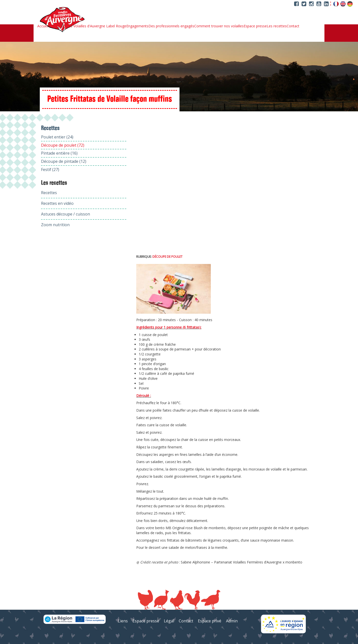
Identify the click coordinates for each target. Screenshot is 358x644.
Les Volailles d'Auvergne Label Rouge (96, 26)
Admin (232, 621)
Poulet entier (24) (57, 137)
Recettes (49, 193)
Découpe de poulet (167, 257)
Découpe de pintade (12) (64, 161)
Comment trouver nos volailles (219, 26)
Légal (169, 621)
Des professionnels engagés (171, 26)
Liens (123, 621)
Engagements (137, 26)
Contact (293, 26)
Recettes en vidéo (57, 203)
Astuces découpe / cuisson (66, 214)
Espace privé (210, 621)
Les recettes (277, 26)
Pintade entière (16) (59, 153)
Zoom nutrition (55, 225)
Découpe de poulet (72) (63, 145)
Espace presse (255, 26)
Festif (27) (50, 170)
